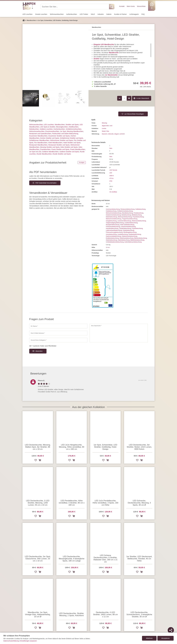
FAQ (143, 14)
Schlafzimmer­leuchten (74, 129)
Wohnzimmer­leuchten (37, 131)
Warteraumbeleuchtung (139, 221)
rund (111, 126)
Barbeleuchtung (126, 215)
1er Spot (63, 131)
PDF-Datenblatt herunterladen (46, 183)
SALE (93, 14)
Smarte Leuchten (41, 14)
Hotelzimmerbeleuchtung (113, 215)
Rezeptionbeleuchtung (113, 225)
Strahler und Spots (72, 125)
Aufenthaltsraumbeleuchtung (133, 242)
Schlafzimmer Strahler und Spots (72, 138)
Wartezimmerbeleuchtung (114, 219)
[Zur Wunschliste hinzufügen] (36, 461)
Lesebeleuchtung (123, 234)
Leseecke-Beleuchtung (124, 221)
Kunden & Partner (120, 14)
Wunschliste (141, 6)
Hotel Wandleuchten (55, 143)
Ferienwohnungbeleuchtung (114, 232)
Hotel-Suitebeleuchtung (127, 225)
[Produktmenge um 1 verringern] (120, 98)
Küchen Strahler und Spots (50, 138)
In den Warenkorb (143, 98)
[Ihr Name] (58, 326)
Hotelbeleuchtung (111, 211)
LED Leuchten (27, 14)
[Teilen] (171, 630)
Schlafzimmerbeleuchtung (125, 211)
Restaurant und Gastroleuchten (40, 134)
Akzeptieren (165, 638)
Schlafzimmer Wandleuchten (39, 140)
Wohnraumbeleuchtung (125, 217)
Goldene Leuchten (46, 129)
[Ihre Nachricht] (119, 333)
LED (111, 173)
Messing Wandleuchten (75, 131)
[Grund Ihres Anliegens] (58, 340)
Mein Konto (131, 6)
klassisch (105, 134)
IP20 (111, 181)
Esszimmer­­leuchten (52, 131)
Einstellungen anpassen (29, 641)
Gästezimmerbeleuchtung (130, 236)
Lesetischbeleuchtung (131, 223)
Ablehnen (149, 638)
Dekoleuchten (34, 129)
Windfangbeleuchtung (130, 232)
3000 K (112, 176)
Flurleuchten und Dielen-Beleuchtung (65, 134)
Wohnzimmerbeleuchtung (114, 213)
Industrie (101, 14)
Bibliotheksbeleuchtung (137, 240)
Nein (111, 148)
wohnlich (122, 134)
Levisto (104, 129)
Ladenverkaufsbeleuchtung (114, 230)
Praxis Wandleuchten (78, 149)
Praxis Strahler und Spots (60, 149)
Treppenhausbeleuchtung (130, 219)
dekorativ (111, 134)
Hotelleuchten (74, 127)
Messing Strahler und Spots (50, 147)
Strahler (97, 59)
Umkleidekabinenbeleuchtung (115, 242)
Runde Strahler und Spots (62, 154)
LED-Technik (113, 170)
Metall (104, 131)
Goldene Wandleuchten (50, 152)
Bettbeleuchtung (137, 215)
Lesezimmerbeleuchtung (128, 227)
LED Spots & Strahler (48, 127)
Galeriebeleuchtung (124, 240)
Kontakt (122, 6)
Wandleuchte (114, 53)
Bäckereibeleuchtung (141, 238)
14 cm (108, 247)
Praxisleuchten (45, 149)
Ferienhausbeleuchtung (113, 227)
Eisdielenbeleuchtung (112, 238)
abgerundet (105, 126)
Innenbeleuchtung (111, 234)
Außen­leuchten (72, 14)
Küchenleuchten (59, 129)
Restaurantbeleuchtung (127, 209)
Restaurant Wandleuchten (38, 145)
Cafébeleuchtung (140, 209)
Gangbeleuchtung (111, 221)
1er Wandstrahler (111, 75)
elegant (117, 134)
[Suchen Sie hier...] (75, 7)
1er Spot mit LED (35, 152)
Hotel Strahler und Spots (72, 143)
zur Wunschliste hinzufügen (134, 114)
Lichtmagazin (134, 14)
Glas (108, 131)
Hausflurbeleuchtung (112, 228)
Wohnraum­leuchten (57, 14)
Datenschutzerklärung (11, 641)
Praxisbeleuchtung (138, 217)
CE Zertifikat (113, 192)
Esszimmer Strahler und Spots (59, 136)
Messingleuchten (62, 127)
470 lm (111, 178)
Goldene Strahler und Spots (69, 152)
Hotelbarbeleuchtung (135, 234)
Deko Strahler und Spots (69, 147)
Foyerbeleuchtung (137, 228)
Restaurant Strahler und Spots (59, 145)
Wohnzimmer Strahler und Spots (62, 140)
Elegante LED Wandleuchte (104, 44)
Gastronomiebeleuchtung (113, 236)
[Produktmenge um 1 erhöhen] (129, 98)
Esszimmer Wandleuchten (38, 136)
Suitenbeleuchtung (129, 230)
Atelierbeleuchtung (111, 240)
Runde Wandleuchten (44, 154)
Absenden (39, 351)
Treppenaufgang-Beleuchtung (115, 223)
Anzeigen (82, 162)
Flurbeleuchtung (139, 213)
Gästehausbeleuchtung (126, 238)
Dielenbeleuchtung (111, 217)
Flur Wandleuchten (41, 143)
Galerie (109, 14)
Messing (104, 123)
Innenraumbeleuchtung (113, 209)
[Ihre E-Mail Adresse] (58, 333)
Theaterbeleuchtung (125, 228)
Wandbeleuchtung (127, 213)
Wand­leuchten (60, 125)
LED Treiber (84, 14)
